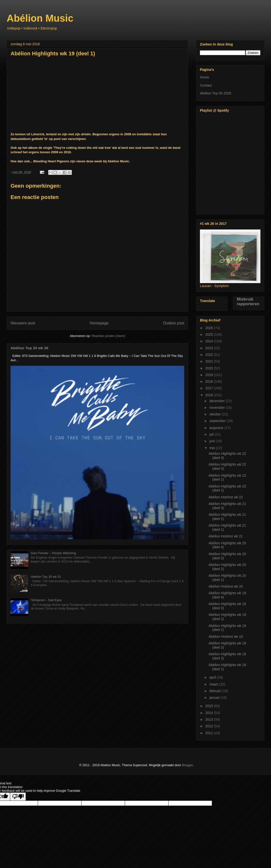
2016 (210, 395)
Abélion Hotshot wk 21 (226, 536)
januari (215, 698)
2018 (210, 381)
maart (214, 684)
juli (212, 434)
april (213, 677)
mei (212, 448)
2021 (210, 361)
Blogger (187, 765)
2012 (210, 726)
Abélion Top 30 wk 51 (46, 577)
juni (212, 441)
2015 (210, 706)
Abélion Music (40, 18)
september (218, 421)
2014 (210, 713)
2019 (210, 375)
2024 (210, 341)
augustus (217, 428)
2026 (210, 328)
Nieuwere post (23, 323)
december (217, 401)
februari (216, 691)
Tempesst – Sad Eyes (46, 600)
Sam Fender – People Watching (53, 553)
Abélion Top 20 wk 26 (29, 348)
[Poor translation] (18, 797)
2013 (210, 719)
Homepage (99, 323)
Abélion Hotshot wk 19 (226, 637)
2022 (210, 355)
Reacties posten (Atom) (108, 336)
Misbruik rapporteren (248, 301)
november (217, 408)
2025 (210, 335)
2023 (210, 348)
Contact (206, 85)
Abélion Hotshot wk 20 (226, 586)
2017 (210, 388)
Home (204, 77)
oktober (216, 414)
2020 (210, 368)
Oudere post (174, 323)
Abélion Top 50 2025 (216, 93)
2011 (210, 733)
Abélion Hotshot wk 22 (226, 497)
